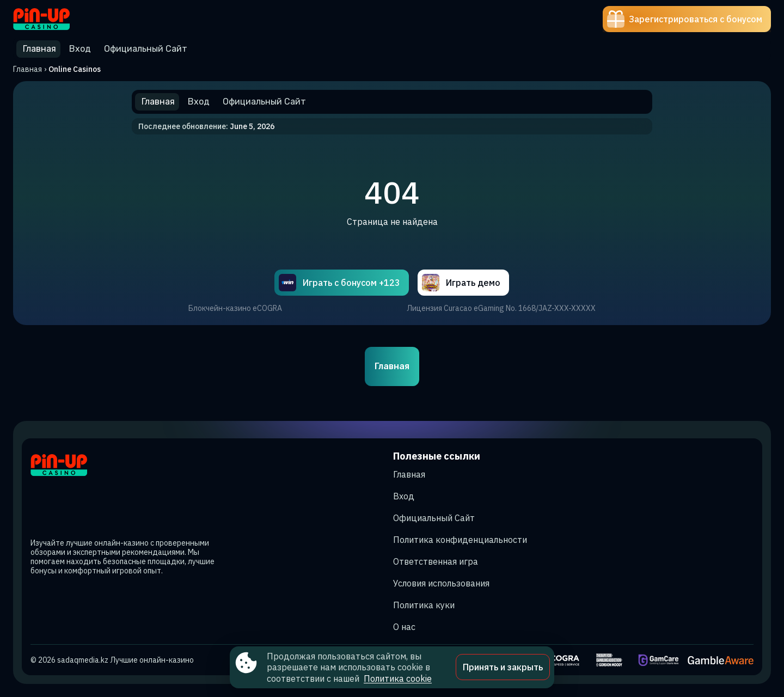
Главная (27, 69)
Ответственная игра (436, 561)
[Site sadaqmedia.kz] (51, 19)
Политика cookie (398, 678)
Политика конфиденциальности (460, 540)
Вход (404, 496)
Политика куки (424, 605)
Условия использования (441, 583)
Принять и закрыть (503, 667)
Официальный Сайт (434, 518)
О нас (404, 627)
